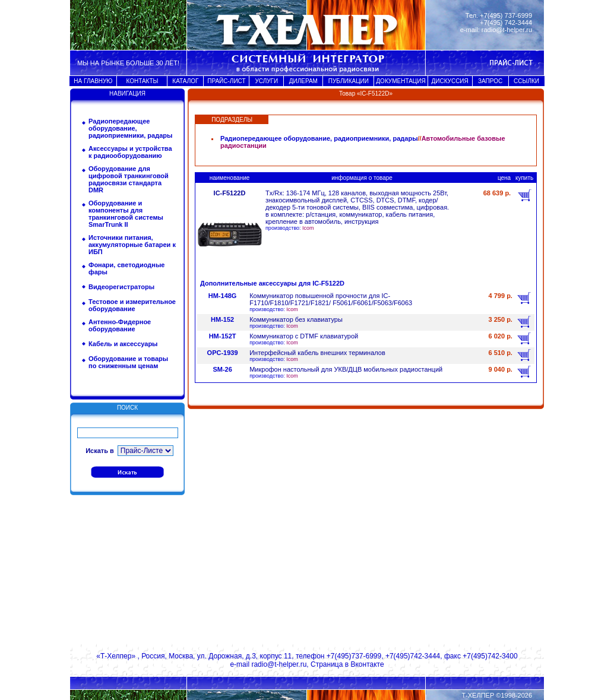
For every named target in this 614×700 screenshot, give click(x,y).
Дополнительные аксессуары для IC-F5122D (272, 283)
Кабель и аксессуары (123, 344)
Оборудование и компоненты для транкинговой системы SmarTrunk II (126, 214)
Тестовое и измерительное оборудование (132, 305)
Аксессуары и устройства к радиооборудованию (130, 152)
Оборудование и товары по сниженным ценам (128, 362)
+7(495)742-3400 (490, 656)
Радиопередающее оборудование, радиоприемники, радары (130, 128)
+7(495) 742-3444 (506, 23)
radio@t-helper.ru (507, 30)
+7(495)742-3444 (413, 656)
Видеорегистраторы (121, 287)
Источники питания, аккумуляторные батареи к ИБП (132, 245)
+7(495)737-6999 (354, 656)
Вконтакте (367, 664)
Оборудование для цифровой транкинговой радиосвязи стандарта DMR (129, 179)
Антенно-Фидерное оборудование (120, 325)
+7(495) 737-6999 (506, 15)
